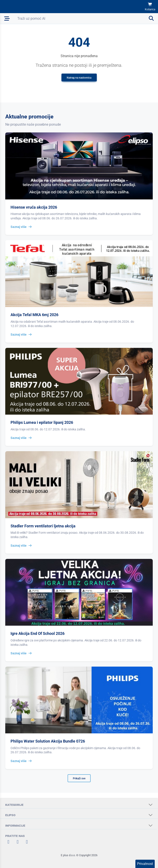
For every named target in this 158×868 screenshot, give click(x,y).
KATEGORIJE (14, 805)
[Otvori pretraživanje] (86, 18)
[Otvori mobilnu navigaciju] (7, 18)
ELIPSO (10, 815)
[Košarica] (150, 7)
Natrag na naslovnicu (79, 78)
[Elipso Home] (16, 7)
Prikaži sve (79, 778)
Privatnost (145, 864)
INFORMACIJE (15, 825)
